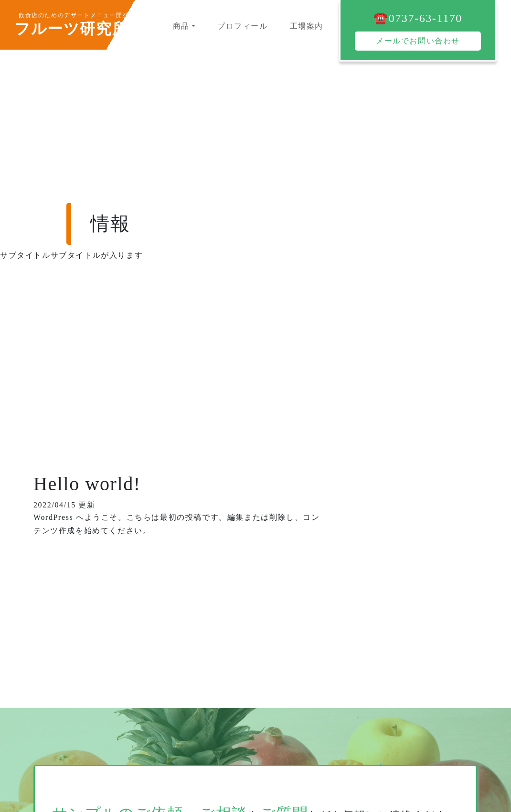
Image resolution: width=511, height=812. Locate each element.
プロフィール (243, 26)
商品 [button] (181, 26)
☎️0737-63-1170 (418, 18)
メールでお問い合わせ (418, 41)
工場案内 (307, 26)
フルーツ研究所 (71, 29)
